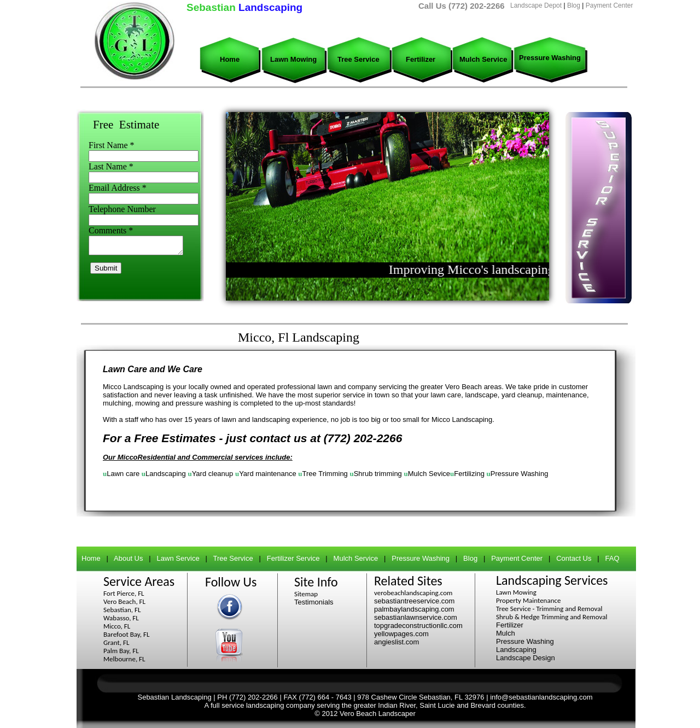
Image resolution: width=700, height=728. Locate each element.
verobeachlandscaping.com (413, 593)
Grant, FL (116, 642)
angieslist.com (396, 642)
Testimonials (314, 602)
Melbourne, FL (124, 659)
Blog (574, 5)
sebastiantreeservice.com (414, 601)
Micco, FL (117, 626)
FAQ (612, 558)
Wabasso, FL (121, 618)
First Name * (112, 145)
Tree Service (358, 59)
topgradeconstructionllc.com (418, 626)
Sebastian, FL (122, 610)
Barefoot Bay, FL (126, 634)
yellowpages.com (401, 634)
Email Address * (118, 188)
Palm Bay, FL (121, 651)
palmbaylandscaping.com (414, 609)
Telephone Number (122, 209)
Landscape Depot (536, 5)
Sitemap (306, 594)
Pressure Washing (550, 58)
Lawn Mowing (293, 59)
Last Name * (111, 166)
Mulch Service (483, 59)
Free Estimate (126, 125)
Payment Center (609, 5)
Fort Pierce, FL (124, 593)
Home (230, 59)
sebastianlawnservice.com (416, 617)
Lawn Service (178, 558)
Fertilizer (421, 59)
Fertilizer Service (293, 558)
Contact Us (574, 558)
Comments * (111, 230)
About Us (128, 558)
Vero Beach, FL (124, 601)
